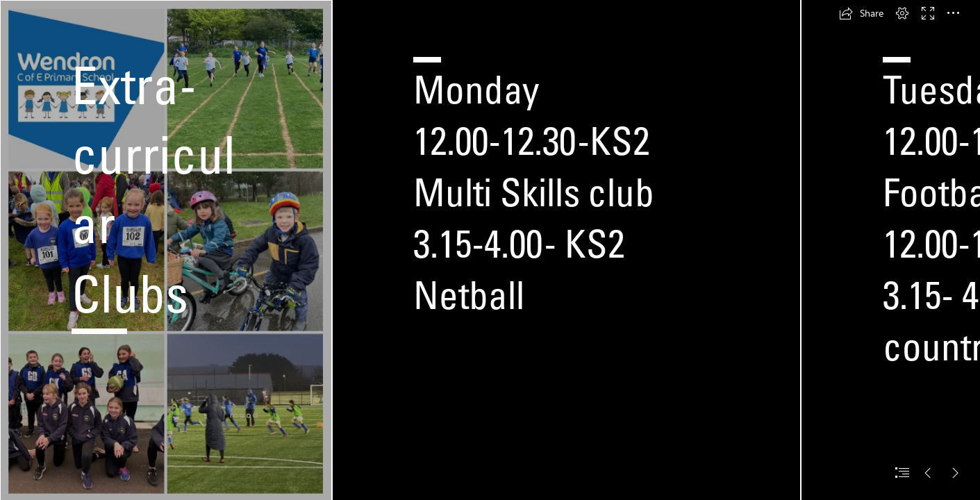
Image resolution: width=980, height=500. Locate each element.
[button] (861, 13)
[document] (490, 250)
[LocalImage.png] (166, 250)
